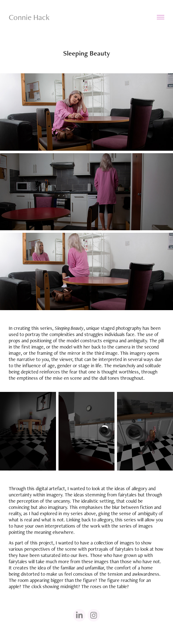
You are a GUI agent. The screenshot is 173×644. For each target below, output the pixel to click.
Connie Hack (29, 17)
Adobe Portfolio (97, 632)
